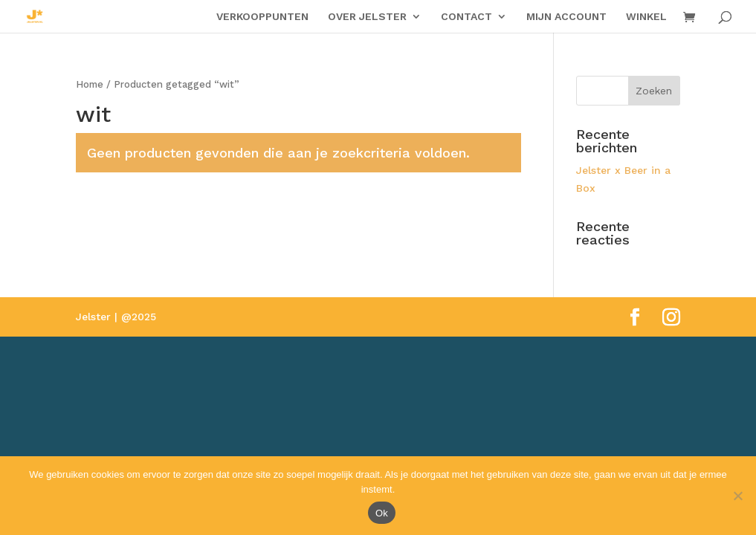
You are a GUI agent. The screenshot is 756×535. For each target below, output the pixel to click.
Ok (382, 513)
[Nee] (737, 496)
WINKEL (646, 17)
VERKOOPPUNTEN (262, 17)
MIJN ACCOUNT (566, 17)
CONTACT (466, 17)
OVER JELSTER (367, 17)
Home (90, 84)
